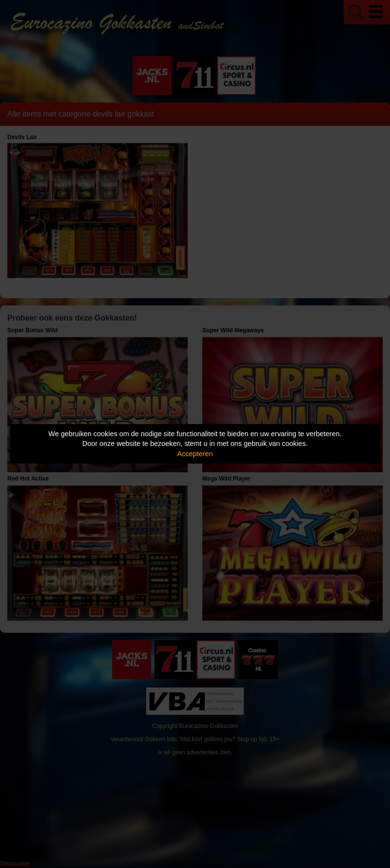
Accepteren (195, 454)
